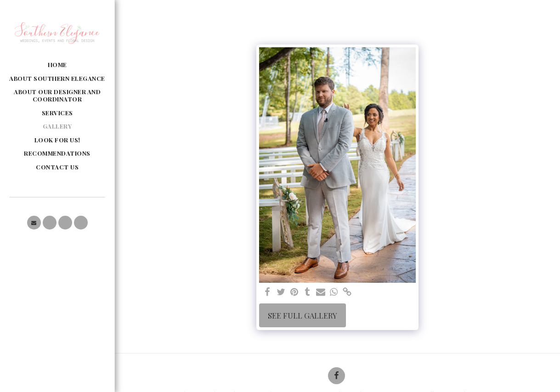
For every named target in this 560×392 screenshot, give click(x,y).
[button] (34, 223)
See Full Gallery (303, 315)
